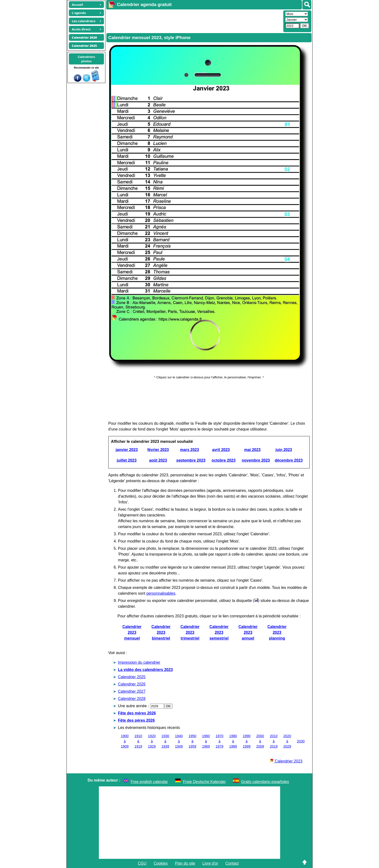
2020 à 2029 (287, 741)
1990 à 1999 (247, 741)
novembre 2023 (256, 460)
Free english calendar (149, 782)
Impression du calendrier (139, 662)
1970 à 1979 (219, 741)
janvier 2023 (127, 450)
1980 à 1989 (233, 741)
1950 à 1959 (192, 741)
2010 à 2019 (274, 741)
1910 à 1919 (138, 741)
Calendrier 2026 (132, 684)
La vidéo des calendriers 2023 (145, 670)
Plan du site (185, 863)
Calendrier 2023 (286, 761)
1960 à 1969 (206, 741)
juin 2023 (284, 450)
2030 (301, 741)
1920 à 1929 (152, 741)
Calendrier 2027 (132, 691)
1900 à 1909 (125, 741)
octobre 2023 (224, 460)
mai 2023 (252, 450)
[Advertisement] (194, 21)
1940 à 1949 (179, 741)
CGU (142, 863)
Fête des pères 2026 (136, 720)
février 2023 (158, 450)
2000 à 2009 (260, 741)
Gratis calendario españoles (265, 782)
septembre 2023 (191, 460)
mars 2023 (189, 450)
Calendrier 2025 (132, 677)
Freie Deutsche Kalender (204, 782)
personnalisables (161, 593)
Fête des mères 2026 (137, 713)
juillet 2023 (127, 460)
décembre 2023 (289, 460)
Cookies (161, 863)
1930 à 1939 (165, 741)
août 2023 (158, 460)
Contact (232, 863)
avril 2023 (221, 450)
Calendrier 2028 (132, 699)
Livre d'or (210, 863)
